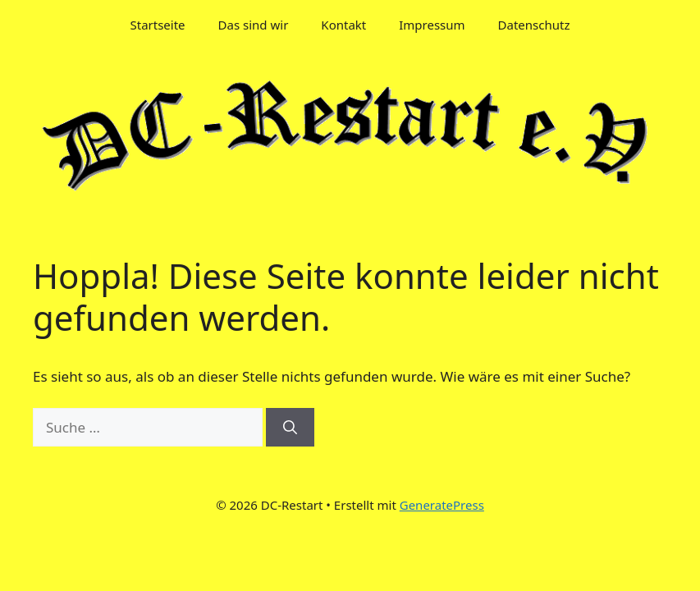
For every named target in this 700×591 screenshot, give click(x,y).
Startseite (158, 25)
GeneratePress (442, 505)
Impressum (432, 25)
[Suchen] (290, 428)
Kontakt (343, 25)
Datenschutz (534, 25)
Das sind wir (254, 25)
